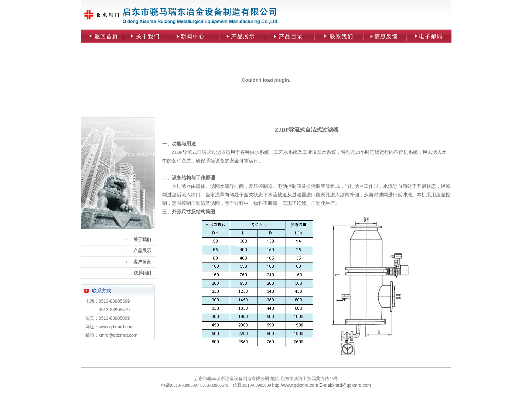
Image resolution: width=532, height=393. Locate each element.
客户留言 (142, 262)
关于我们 (142, 240)
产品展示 (142, 251)
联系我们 (142, 273)
